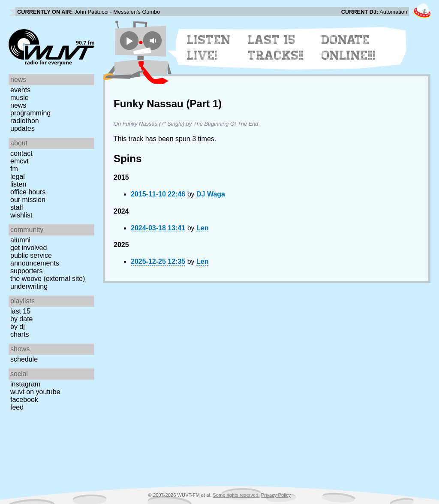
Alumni (20, 240)
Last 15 (20, 311)
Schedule (24, 359)
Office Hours (28, 192)
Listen (18, 184)
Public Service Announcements (35, 259)
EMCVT (20, 161)
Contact (21, 153)
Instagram (25, 384)
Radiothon (25, 121)
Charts (20, 334)
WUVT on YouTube (35, 392)
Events (20, 90)
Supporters (27, 271)
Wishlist (21, 215)
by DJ (18, 327)
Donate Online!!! (349, 48)
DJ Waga (211, 194)
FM (14, 169)
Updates (23, 128)
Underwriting (29, 286)
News (18, 105)
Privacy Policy (276, 495)
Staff (17, 207)
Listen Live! (209, 48)
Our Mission (28, 200)
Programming (30, 113)
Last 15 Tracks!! (276, 48)
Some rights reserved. (236, 495)
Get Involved (29, 248)
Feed (17, 407)
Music (19, 98)
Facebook (24, 400)
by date (21, 319)
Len (202, 228)
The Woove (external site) (48, 279)
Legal (18, 177)
